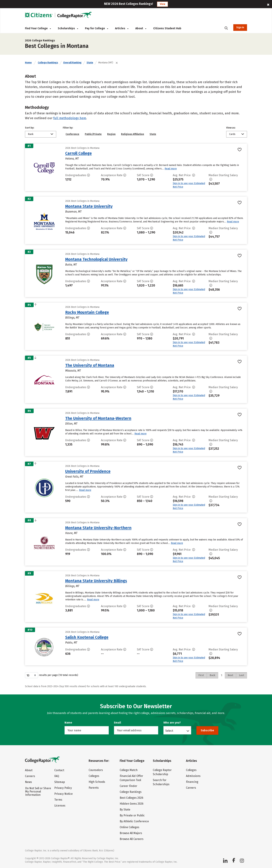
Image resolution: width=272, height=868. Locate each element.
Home (28, 63)
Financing (192, 782)
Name (68, 723)
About (141, 28)
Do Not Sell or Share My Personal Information (38, 792)
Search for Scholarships (161, 782)
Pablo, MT (71, 643)
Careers (30, 776)
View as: (231, 128)
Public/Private (93, 134)
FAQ (57, 776)
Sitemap (60, 782)
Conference (72, 134)
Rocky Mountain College (87, 312)
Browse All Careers (132, 839)
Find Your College (38, 28)
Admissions (193, 776)
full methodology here (70, 118)
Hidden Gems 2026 (132, 804)
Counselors (96, 770)
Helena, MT (72, 159)
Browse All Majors (131, 833)
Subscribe (207, 730)
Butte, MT (71, 265)
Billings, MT (72, 318)
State (90, 63)
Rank (31, 134)
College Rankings (48, 63)
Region (111, 134)
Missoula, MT (73, 371)
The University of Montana (90, 365)
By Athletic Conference (134, 821)
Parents (94, 788)
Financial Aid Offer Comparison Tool (131, 778)
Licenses (60, 806)
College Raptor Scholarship (162, 772)
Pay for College (97, 28)
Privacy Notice (63, 794)
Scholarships (68, 28)
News (28, 782)
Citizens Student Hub (167, 28)
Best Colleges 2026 (131, 798)
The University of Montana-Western (98, 418)
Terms (58, 800)
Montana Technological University (96, 259)
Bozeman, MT (73, 212)
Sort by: (30, 128)
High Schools (97, 782)
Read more (171, 169)
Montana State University (89, 206)
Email (118, 723)
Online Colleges (129, 827)
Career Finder (128, 786)
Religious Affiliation (133, 134)
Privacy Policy (63, 788)
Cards (232, 134)
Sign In (240, 27)
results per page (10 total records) (52, 675)
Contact (59, 770)
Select (169, 731)
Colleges (94, 776)
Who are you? (172, 723)
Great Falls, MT (74, 477)
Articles (122, 28)
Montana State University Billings (96, 581)
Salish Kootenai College (87, 637)
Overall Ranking (72, 63)
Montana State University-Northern (98, 528)
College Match (129, 770)
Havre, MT (71, 533)
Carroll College (78, 153)
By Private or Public (132, 815)
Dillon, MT (71, 424)
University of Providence (88, 471)
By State (125, 810)
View (162, 4)
